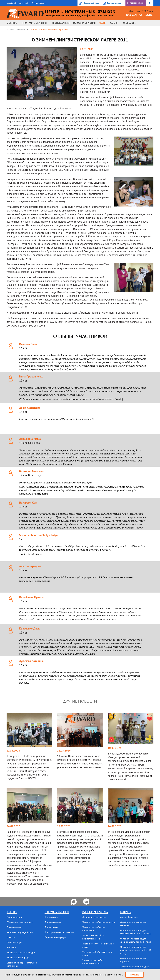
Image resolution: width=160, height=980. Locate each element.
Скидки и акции (14, 942)
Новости (21, 30)
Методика (84, 23)
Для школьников (53, 922)
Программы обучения (36, 23)
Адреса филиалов (129, 917)
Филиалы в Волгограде (18, 957)
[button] (39, 3)
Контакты (126, 912)
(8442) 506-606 (139, 15)
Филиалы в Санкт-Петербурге (21, 952)
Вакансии (11, 947)
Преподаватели (61, 23)
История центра (14, 917)
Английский (11, 3)
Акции (103, 23)
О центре (13, 23)
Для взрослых (51, 927)
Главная (10, 30)
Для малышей (51, 917)
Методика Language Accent (20, 932)
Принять (135, 975)
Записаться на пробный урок (135, 966)
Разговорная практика (95, 912)
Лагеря (115, 23)
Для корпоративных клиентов (59, 932)
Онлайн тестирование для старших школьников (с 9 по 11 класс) (136, 949)
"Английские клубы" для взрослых (99, 922)
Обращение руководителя (20, 922)
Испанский (23, 3)
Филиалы (130, 23)
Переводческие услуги (55, 937)
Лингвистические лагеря (94, 917)
